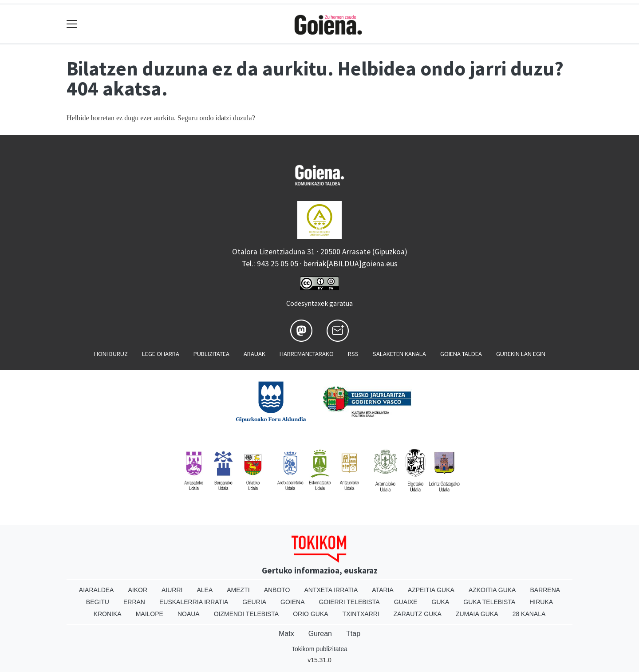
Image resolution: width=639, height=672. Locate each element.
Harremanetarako (307, 354)
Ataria (383, 590)
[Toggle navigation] (72, 24)
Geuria (254, 602)
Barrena (545, 590)
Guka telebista (489, 602)
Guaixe (406, 602)
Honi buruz (111, 354)
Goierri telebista (349, 602)
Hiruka (541, 602)
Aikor (138, 590)
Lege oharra (161, 354)
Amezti (238, 590)
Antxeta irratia (331, 590)
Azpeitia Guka (431, 590)
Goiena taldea (461, 354)
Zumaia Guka (477, 614)
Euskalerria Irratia (194, 602)
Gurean (320, 634)
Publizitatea (211, 354)
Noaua (189, 614)
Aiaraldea (97, 590)
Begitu (98, 602)
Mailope (150, 614)
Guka (441, 602)
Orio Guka (310, 614)
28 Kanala (529, 614)
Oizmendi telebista (247, 614)
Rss (353, 354)
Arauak (254, 354)
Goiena (292, 602)
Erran (134, 602)
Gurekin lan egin (521, 354)
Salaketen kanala (399, 354)
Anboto (277, 590)
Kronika (108, 614)
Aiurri (172, 590)
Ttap (353, 634)
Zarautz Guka (418, 614)
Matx (286, 634)
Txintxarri (361, 614)
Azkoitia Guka (492, 590)
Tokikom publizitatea (319, 649)
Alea (205, 590)
